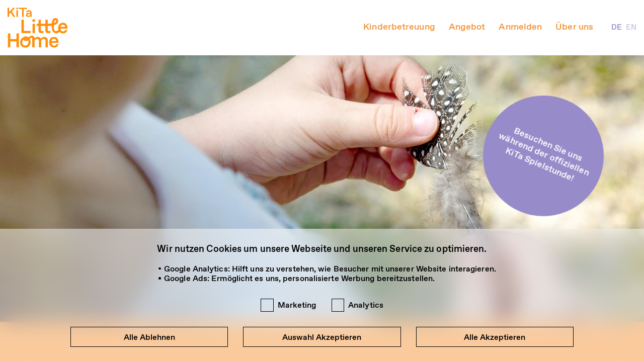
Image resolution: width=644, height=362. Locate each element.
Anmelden (520, 28)
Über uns (574, 28)
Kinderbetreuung (399, 28)
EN (631, 28)
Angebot (467, 28)
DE (617, 28)
